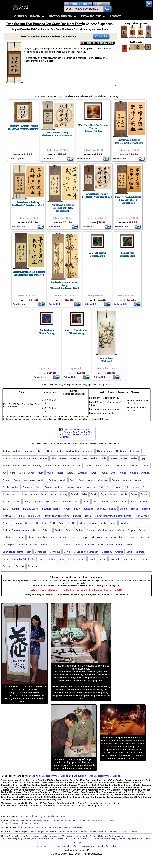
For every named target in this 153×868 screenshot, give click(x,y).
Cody (110, 545)
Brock (93, 523)
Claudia (78, 545)
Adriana (75, 458)
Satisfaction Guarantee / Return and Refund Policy (93, 846)
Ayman (67, 501)
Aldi (57, 465)
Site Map (76, 843)
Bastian (15, 509)
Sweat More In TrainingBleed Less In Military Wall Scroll (129, 142)
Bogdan (77, 516)
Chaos (31, 537)
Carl (112, 530)
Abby (60, 451)
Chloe (74, 537)
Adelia (44, 458)
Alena (99, 465)
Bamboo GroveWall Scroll (106, 360)
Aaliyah (17, 451)
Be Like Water (31, 509)
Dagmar (140, 552)
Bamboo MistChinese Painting (127, 255)
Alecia (66, 465)
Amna (17, 480)
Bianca (134, 509)
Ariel (119, 487)
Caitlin (58, 530)
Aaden (6, 451)
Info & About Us (93, 16)
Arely (110, 487)
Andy (73, 480)
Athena (114, 494)
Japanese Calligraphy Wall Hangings (19, 838)
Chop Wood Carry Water (94, 537)
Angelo (116, 480)
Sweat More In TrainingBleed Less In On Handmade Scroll (57, 134)
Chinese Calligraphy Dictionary (122, 832)
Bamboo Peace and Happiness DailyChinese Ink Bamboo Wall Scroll (64, 286)
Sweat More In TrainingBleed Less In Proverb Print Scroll (97, 196)
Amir (114, 473)
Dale (41, 559)
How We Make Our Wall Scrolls (35, 821)
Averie (17, 501)
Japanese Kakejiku (42, 836)
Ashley (64, 494)
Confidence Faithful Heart (17, 552)
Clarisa (55, 545)
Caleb (69, 530)
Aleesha (77, 465)
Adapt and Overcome (25, 458)
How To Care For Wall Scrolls (100, 821)
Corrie (67, 552)
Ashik (53, 494)
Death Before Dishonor (135, 559)
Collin (129, 545)
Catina (21, 537)
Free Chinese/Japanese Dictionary (90, 832)
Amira (123, 473)
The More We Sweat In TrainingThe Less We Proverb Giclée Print (23, 127)
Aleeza (89, 465)
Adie (53, 458)
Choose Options (17, 159)
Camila (91, 530)
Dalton (51, 559)
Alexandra (135, 465)
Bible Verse (9, 516)
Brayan (18, 523)
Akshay (37, 465)
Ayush (105, 501)
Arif (127, 487)
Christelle (117, 537)
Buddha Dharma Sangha (16, 530)
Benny (113, 509)
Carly (121, 530)
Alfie (147, 465)
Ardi (101, 487)
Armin (136, 487)
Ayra (77, 501)
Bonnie (6, 523)
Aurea (134, 494)
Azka (125, 501)
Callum (79, 530)
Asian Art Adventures (73, 827)
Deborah (7, 566)
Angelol (127, 480)
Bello (77, 509)
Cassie (142, 530)
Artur (15, 494)
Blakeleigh (34, 516)
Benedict (88, 509)
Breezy (29, 523)
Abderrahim (73, 451)
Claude (66, 545)
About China (41, 827)
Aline (22, 473)
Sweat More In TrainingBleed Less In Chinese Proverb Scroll (28, 204)
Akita (16, 465)
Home (21, 816)
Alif (4, 473)
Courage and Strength (86, 552)
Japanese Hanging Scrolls (113, 838)
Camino (102, 530)
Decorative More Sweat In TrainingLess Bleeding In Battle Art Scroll (29, 273)
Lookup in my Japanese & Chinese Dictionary (76, 433)
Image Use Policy (45, 846)
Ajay (143, 458)
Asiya (84, 494)
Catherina (8, 537)
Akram (26, 465)
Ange (82, 480)
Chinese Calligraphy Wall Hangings (106, 836)
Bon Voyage (142, 516)
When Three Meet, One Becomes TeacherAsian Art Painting (93, 128)
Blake (22, 516)
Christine (144, 537)
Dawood (114, 559)
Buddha (124, 523)
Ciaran (34, 545)
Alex (108, 465)
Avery (27, 501)
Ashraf (74, 494)
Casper (131, 530)
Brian (61, 523)
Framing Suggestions (38, 832)
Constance (41, 552)
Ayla (48, 501)
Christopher (9, 545)
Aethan (94, 458)
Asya (103, 494)
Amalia (71, 473)
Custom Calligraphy (29, 16)
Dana (61, 559)
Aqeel (80, 487)
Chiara (64, 537)
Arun (24, 494)
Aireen (124, 458)
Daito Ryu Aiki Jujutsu (24, 559)
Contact (115, 16)
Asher (44, 494)
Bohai (88, 516)
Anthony (60, 487)
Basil (5, 509)
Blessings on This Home (57, 516)
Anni (39, 487)
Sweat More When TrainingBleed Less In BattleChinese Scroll (128, 200)
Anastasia (29, 480)
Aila (104, 458)
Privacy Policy (61, 846)
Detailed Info (48, 159)
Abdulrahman (104, 451)
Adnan (63, 458)
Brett (52, 523)
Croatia (119, 552)
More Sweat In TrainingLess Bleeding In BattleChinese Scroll (63, 208)
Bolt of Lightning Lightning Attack (114, 516)
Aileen (113, 458)
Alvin (40, 473)
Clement (90, 545)
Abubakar (135, 451)
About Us (29, 827)
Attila (124, 494)
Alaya (48, 465)
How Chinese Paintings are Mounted (68, 821)
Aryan (34, 494)
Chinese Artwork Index (66, 838)
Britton (83, 523)
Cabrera (47, 530)
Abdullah (88, 451)
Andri (63, 480)
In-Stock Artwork (63, 16)
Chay (54, 537)
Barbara (144, 501)
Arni (145, 487)
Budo (36, 530)
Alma (31, 473)
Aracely (91, 487)
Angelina (103, 480)
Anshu (48, 487)
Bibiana (146, 509)
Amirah (134, 473)
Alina (13, 473)
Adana (6, 458)
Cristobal (107, 552)
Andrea (53, 480)
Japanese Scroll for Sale (138, 838)
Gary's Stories (55, 827)
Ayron (86, 501)
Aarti (40, 451)
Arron (6, 494)
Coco (101, 545)
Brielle (72, 523)
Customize (101, 36)
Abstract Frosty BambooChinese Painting (76, 332)
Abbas (50, 451)
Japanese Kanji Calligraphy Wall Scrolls (46, 776)
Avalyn (144, 494)
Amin (105, 473)
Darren (81, 559)
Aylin (57, 501)
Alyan (50, 473)
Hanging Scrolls (81, 836)
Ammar (6, 480)
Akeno (6, 465)
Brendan (41, 523)
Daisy (5, 559)
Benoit (123, 509)
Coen (119, 545)
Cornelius (55, 552)
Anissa (16, 487)
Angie (138, 480)
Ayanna (38, 501)
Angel (92, 480)
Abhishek (121, 451)
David (92, 559)
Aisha (134, 458)
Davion (102, 559)
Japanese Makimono (62, 836)
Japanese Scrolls (46, 838)
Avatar (6, 501)
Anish (6, 487)
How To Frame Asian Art (61, 832)
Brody (103, 523)
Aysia (96, 501)
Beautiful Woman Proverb (56, 509)
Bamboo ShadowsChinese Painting (97, 255)
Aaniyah (30, 451)
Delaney (32, 566)
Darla (71, 559)
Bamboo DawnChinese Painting (47, 332)
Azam (115, 501)
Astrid (94, 494)
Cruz (129, 552)
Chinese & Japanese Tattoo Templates (20, 823)
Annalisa (28, 487)
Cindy (44, 545)
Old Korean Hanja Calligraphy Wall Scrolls (97, 776)
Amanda (83, 473)
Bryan (113, 523)
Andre (42, 480)
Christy (23, 545)
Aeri (85, 458)
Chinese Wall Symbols (89, 838)
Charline (43, 537)
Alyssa (60, 473)
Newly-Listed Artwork (58, 816)
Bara (133, 501)
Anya (71, 487)
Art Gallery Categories (36, 816)
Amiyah (146, 473)
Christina (130, 537)
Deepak (20, 566)
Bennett (101, 509)
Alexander (120, 465)
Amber (95, 473)
